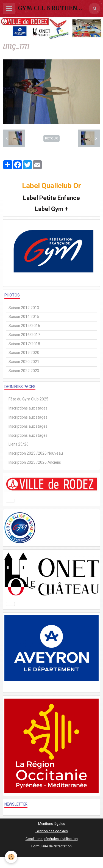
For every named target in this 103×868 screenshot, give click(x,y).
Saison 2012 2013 (24, 308)
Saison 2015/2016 (24, 326)
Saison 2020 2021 (24, 362)
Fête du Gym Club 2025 (28, 399)
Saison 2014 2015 (24, 317)
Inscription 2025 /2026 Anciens (35, 462)
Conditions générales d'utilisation (52, 839)
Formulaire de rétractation (51, 846)
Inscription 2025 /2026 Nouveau (36, 453)
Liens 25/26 (19, 444)
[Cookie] (11, 857)
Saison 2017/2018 (24, 344)
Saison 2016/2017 (24, 335)
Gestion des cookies (52, 831)
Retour (51, 138)
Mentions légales (52, 824)
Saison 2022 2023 (24, 371)
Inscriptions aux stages (28, 408)
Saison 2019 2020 (24, 353)
